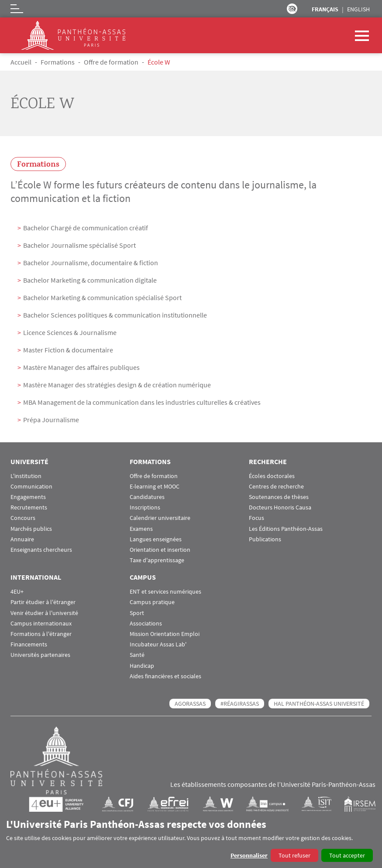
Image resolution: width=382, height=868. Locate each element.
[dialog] (191, 840)
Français (325, 9)
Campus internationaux (41, 624)
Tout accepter (347, 855)
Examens (141, 529)
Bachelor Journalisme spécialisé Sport (79, 245)
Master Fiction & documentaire (68, 350)
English (358, 9)
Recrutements (29, 507)
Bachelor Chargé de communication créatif (86, 228)
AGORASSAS (190, 704)
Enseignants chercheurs (41, 550)
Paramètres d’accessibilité (292, 9)
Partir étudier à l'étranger (43, 602)
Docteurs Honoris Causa (280, 507)
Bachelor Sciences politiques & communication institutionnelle (115, 315)
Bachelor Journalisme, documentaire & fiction (91, 263)
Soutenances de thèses (279, 497)
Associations (146, 624)
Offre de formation (111, 62)
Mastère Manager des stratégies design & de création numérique (117, 385)
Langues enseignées (156, 539)
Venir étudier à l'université (44, 613)
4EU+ (17, 592)
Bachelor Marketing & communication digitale (90, 280)
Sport (137, 613)
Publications (265, 539)
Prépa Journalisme (51, 420)
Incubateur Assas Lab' (158, 644)
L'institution (26, 476)
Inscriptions (145, 507)
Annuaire (22, 539)
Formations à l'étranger (41, 634)
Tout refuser (294, 855)
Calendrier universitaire (160, 518)
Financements (29, 644)
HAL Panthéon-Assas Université (319, 704)
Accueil (21, 62)
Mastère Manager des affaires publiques (81, 367)
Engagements (28, 497)
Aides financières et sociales (165, 676)
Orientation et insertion (160, 550)
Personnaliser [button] (249, 855)
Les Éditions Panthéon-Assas (286, 529)
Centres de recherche (276, 487)
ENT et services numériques (165, 592)
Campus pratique (152, 602)
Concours (23, 518)
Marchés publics (31, 529)
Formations (58, 62)
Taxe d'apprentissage (157, 560)
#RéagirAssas (240, 704)
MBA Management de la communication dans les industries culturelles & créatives (142, 402)
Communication (31, 487)
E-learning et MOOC (155, 487)
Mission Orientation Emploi (165, 634)
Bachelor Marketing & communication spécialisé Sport (102, 297)
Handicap (142, 666)
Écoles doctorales (272, 476)
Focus (256, 518)
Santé (137, 655)
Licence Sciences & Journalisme (70, 332)
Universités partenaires (40, 655)
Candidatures (147, 497)
